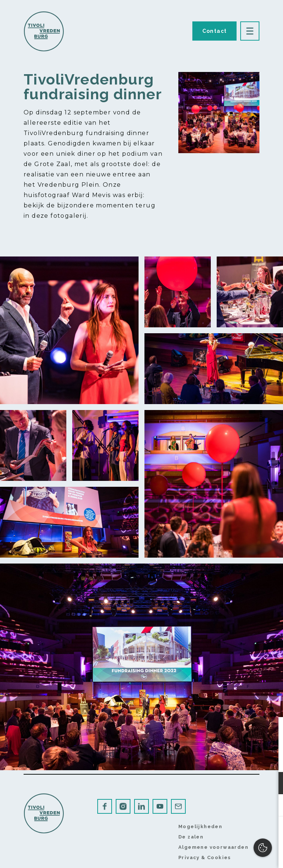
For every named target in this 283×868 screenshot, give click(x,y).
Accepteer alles (221, 833)
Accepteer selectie (220, 854)
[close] (272, 730)
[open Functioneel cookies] (271, 784)
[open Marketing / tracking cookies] (271, 806)
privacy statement (192, 759)
